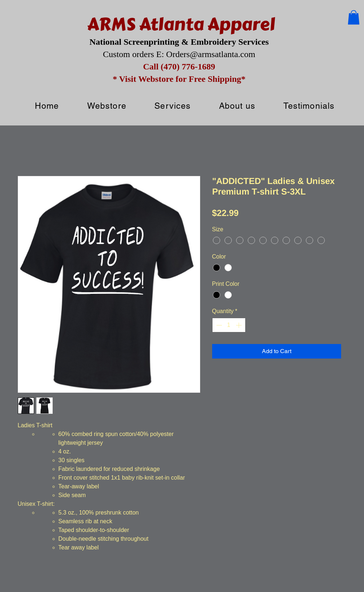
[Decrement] (218, 325)
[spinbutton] (229, 325)
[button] (354, 17)
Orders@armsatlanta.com (211, 54)
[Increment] (239, 325)
